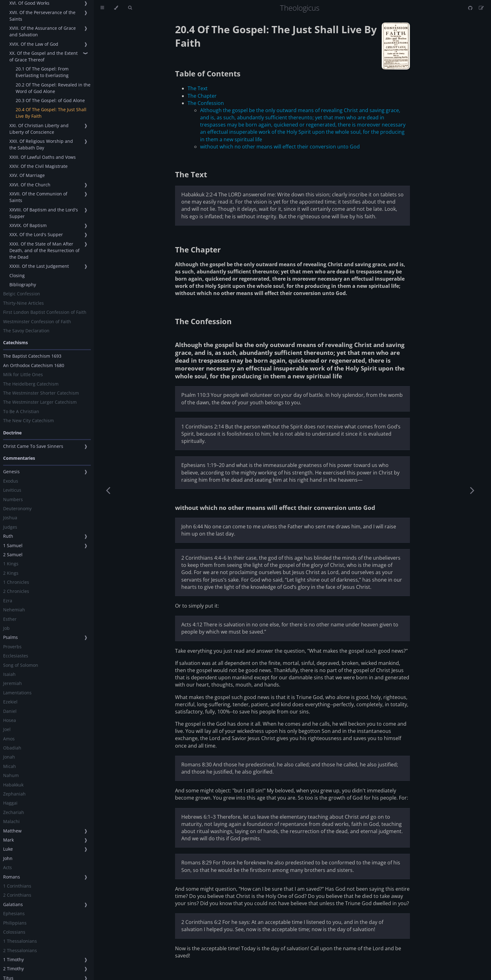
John (8, 858)
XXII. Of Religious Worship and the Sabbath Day (41, 144)
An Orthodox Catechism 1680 (34, 365)
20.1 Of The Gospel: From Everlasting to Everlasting (42, 72)
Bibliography (23, 285)
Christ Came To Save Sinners (33, 446)
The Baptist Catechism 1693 (32, 356)
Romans (12, 877)
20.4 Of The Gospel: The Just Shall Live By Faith (51, 113)
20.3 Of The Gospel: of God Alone (50, 100)
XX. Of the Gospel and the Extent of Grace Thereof (44, 56)
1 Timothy (13, 959)
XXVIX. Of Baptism (28, 225)
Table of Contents (208, 73)
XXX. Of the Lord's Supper (36, 234)
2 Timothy (13, 969)
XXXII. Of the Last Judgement (39, 266)
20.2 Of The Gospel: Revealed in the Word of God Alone (53, 88)
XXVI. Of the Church (30, 185)
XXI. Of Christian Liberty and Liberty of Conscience (39, 129)
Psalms (10, 637)
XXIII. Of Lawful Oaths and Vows (43, 157)
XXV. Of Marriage (27, 175)
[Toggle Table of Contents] (102, 8)
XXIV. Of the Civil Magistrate (39, 166)
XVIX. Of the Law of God (34, 44)
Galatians (13, 904)
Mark (8, 840)
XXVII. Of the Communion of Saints (38, 197)
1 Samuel (13, 545)
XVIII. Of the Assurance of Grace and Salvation (43, 31)
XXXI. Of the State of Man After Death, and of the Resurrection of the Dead (44, 250)
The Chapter (202, 96)
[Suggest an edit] (481, 8)
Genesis (11, 472)
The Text (198, 88)
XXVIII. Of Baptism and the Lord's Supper (44, 213)
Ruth (8, 536)
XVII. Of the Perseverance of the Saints (42, 16)
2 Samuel (13, 555)
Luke (8, 849)
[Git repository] (471, 8)
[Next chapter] (472, 490)
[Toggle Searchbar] (130, 8)
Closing (17, 275)
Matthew (12, 831)
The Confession (206, 103)
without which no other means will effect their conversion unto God (280, 147)
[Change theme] (116, 8)
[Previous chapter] (108, 490)
